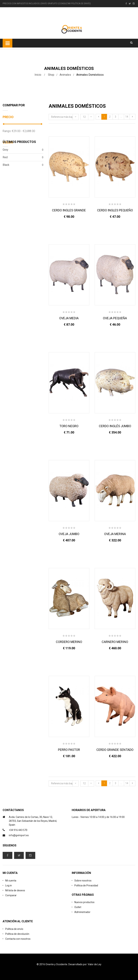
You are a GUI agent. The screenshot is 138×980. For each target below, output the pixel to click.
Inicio (38, 75)
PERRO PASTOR (69, 750)
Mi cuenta (11, 881)
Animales (65, 75)
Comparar (11, 895)
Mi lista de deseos (15, 890)
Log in (9, 885)
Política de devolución (17, 934)
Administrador (82, 912)
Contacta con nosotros (18, 939)
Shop (51, 75)
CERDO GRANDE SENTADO (115, 750)
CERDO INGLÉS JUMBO (115, 426)
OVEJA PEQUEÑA (115, 318)
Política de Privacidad (86, 885)
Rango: (7, 131)
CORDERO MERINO (69, 642)
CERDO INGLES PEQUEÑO (115, 210)
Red (23, 157)
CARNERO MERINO (115, 642)
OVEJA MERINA (115, 534)
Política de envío (14, 929)
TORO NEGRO (69, 426)
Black (23, 165)
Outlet (78, 907)
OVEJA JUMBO (69, 534)
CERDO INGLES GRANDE (69, 210)
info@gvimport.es (19, 835)
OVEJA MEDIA (69, 318)
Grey (23, 150)
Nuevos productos (84, 902)
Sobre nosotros (83, 881)
